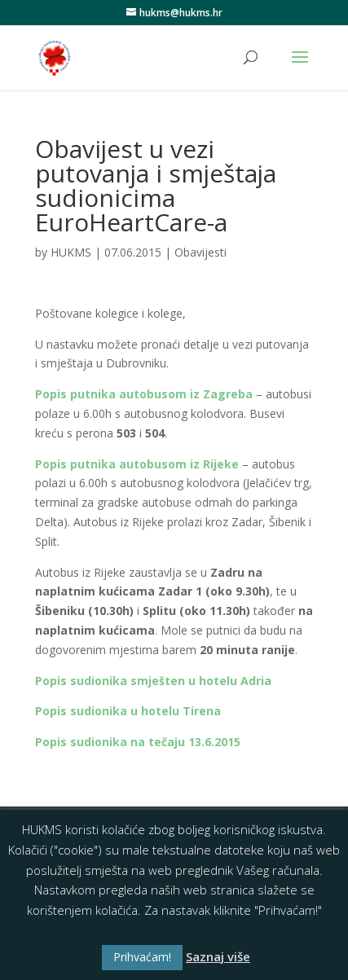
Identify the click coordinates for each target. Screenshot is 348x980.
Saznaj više (218, 956)
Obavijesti (200, 252)
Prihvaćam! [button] (142, 957)
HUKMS (71, 252)
